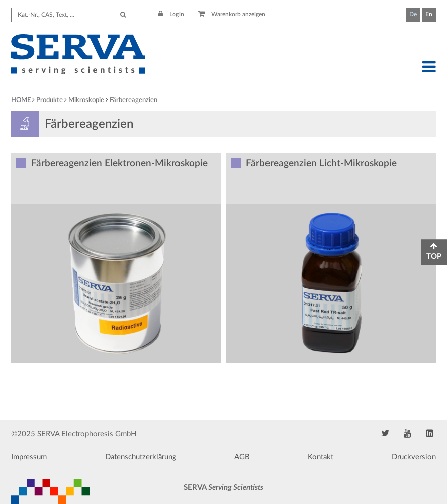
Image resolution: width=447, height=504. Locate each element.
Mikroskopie (86, 100)
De (413, 14)
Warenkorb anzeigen (232, 14)
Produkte (50, 100)
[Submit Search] (123, 15)
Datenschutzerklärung (141, 457)
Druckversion (414, 457)
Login (171, 14)
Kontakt (321, 457)
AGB (242, 457)
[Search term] (72, 15)
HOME (21, 100)
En (429, 14)
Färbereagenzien (133, 100)
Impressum (29, 457)
